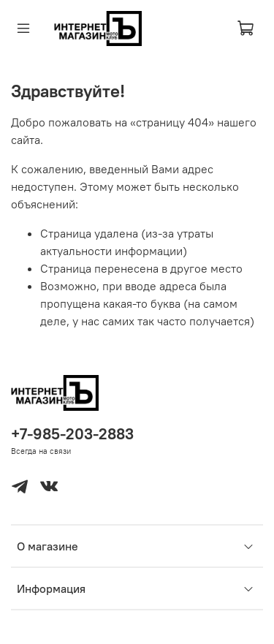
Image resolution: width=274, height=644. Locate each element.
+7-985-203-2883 (72, 434)
